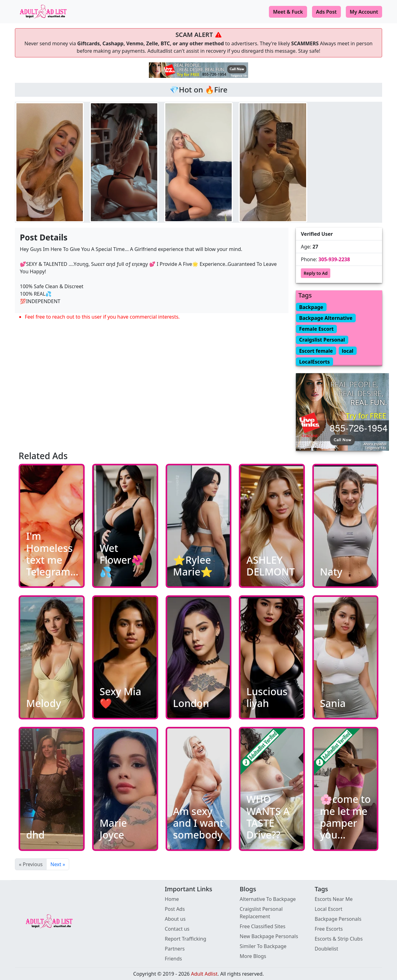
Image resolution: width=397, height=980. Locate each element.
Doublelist (326, 949)
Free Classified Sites (263, 926)
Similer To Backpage (263, 946)
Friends (173, 959)
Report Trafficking (185, 939)
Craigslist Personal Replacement (261, 913)
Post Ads (175, 909)
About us (175, 919)
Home (172, 899)
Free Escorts (329, 929)
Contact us (177, 929)
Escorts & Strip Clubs (339, 939)
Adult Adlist (204, 974)
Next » (58, 864)
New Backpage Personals (269, 936)
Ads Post (326, 12)
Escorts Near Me (334, 899)
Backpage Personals (338, 919)
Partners (175, 949)
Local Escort (328, 909)
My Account (364, 12)
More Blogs (253, 956)
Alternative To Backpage (268, 899)
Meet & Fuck (288, 12)
